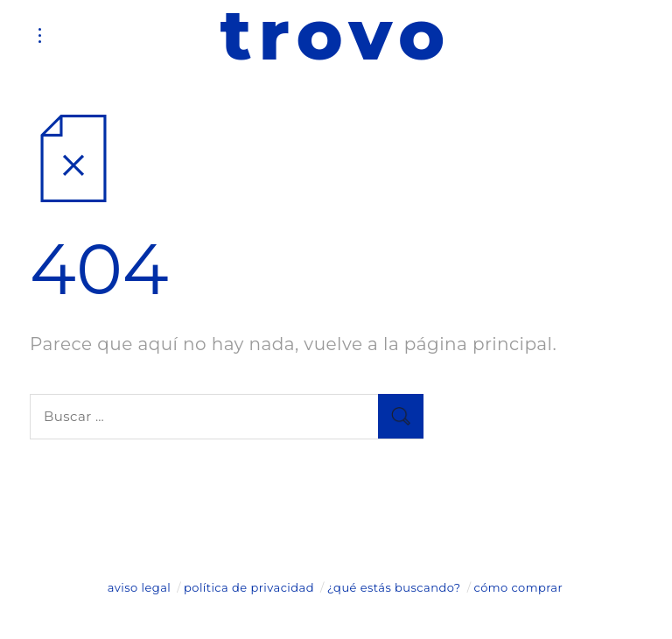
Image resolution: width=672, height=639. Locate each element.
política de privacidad (249, 587)
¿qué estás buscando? (394, 587)
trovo (336, 35)
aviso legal (139, 587)
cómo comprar (519, 587)
